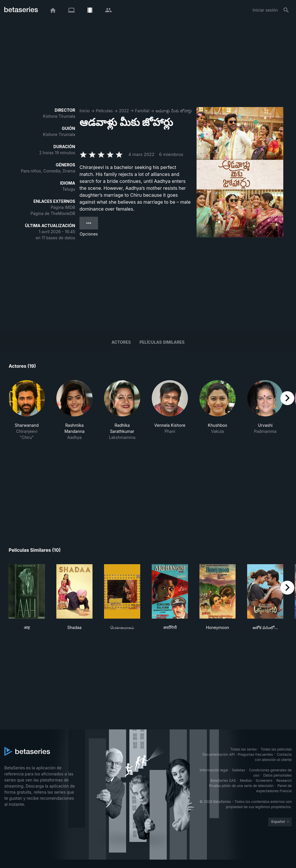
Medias (246, 780)
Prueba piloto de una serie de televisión (241, 786)
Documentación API (219, 754)
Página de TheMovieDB (53, 213)
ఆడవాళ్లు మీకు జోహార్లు (174, 111)
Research (284, 780)
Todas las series (244, 749)
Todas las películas (276, 749)
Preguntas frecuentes (255, 754)
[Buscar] (286, 10)
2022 (124, 111)
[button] (27, 410)
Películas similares (162, 342)
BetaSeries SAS (223, 780)
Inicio (85, 111)
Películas (104, 111)
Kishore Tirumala (59, 116)
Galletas (238, 770)
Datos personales (277, 775)
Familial (142, 111)
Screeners (264, 780)
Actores (121, 342)
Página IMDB (63, 207)
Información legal (214, 770)
